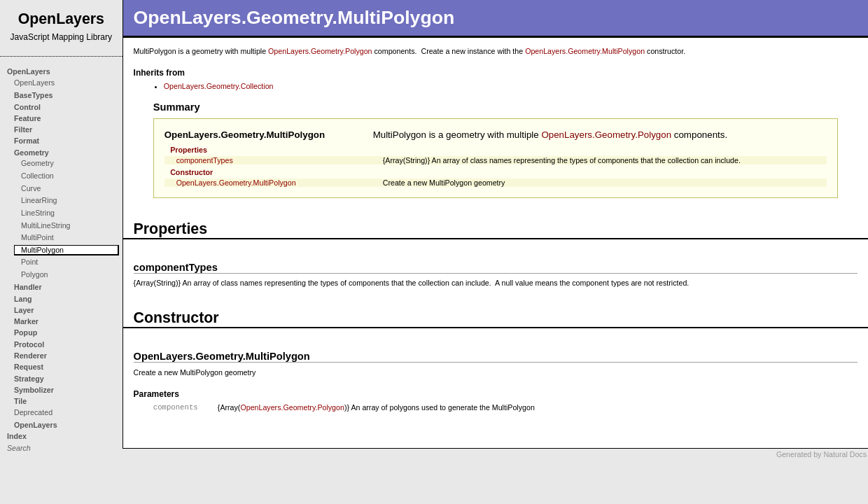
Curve (31, 188)
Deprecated (33, 412)
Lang (23, 299)
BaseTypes (33, 95)
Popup (26, 332)
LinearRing (39, 200)
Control (27, 107)
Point (29, 262)
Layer (24, 310)
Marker (26, 321)
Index (17, 436)
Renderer (30, 356)
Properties (189, 150)
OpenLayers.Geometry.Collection (219, 86)
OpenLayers (29, 71)
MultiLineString (45, 225)
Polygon (35, 274)
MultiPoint (37, 237)
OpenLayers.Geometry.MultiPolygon (585, 51)
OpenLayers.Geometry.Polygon (320, 51)
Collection (37, 176)
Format (27, 141)
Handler (28, 287)
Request (29, 367)
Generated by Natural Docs (821, 454)
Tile (20, 401)
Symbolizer (34, 390)
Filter (23, 129)
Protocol (29, 344)
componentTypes (205, 160)
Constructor (191, 172)
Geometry (31, 153)
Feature (28, 118)
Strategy (29, 379)
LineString (38, 213)
